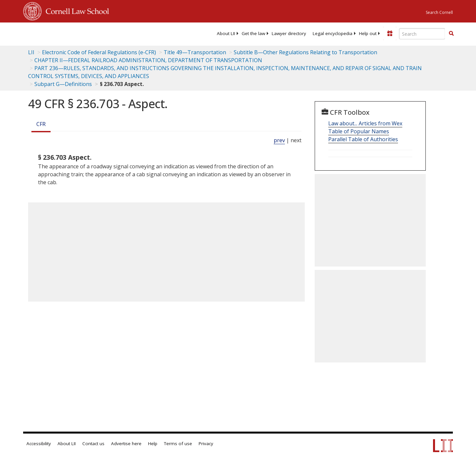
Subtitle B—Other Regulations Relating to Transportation (305, 52)
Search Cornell (439, 12)
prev (279, 140)
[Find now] (451, 34)
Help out (368, 33)
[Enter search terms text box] (422, 34)
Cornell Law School (75, 10)
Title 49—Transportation (195, 52)
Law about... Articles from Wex (365, 123)
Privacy (206, 443)
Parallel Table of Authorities (363, 139)
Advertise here (126, 443)
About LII (226, 33)
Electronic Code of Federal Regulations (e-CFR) (99, 52)
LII (31, 52)
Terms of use (178, 443)
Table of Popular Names (359, 131)
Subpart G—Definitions (63, 84)
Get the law (253, 33)
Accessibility (39, 443)
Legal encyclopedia (333, 33)
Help (153, 443)
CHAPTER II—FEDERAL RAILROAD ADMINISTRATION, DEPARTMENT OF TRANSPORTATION (148, 60)
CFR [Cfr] (41, 124)
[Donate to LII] (390, 33)
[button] (451, 33)
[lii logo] (98, 33)
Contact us (93, 443)
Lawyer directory (289, 33)
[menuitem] (226, 33)
